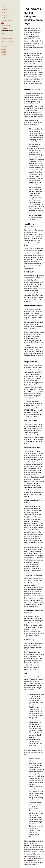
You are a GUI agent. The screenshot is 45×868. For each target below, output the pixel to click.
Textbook (4, 47)
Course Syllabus (7, 20)
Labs (3, 12)
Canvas (4, 54)
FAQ (3, 33)
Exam (3, 18)
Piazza (4, 52)
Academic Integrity (7, 39)
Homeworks (5, 15)
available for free (30, 862)
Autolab (4, 49)
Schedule (4, 10)
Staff (3, 23)
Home (3, 7)
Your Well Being (7, 41)
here (26, 754)
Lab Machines (6, 25)
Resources (5, 28)
